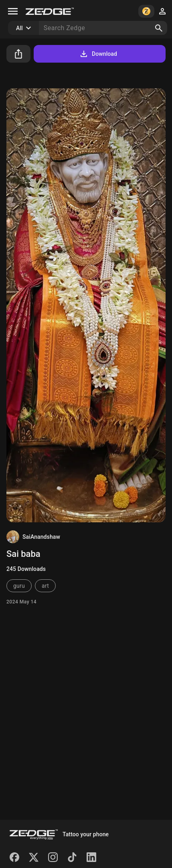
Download (98, 54)
